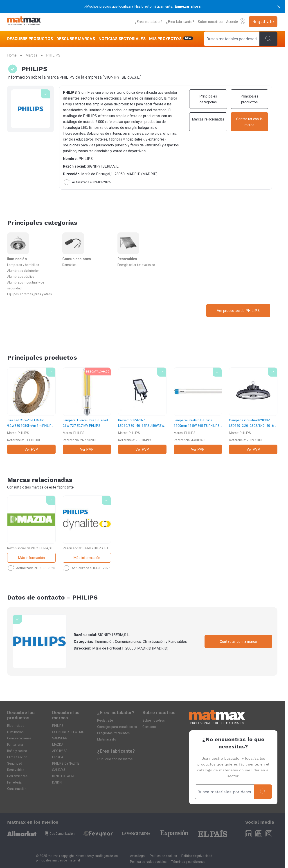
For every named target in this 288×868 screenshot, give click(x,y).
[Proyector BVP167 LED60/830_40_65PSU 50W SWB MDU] (142, 411)
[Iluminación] (32, 247)
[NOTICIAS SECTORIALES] (122, 39)
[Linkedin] (249, 834)
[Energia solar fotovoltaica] (142, 265)
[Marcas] (31, 55)
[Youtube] (259, 834)
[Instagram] (269, 834)
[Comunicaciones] (87, 247)
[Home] (24, 22)
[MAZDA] (31, 534)
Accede (236, 21)
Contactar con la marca (238, 641)
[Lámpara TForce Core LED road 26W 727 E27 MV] (87, 411)
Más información (31, 558)
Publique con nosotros (115, 759)
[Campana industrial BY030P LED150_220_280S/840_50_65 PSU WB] (253, 411)
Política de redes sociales (148, 862)
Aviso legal (138, 856)
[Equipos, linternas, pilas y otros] (32, 294)
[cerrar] (279, 6)
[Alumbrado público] (32, 276)
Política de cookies (163, 856)
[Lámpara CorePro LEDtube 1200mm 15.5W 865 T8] (198, 411)
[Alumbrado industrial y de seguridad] (32, 285)
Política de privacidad (197, 856)
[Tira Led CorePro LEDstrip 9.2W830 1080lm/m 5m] (31, 411)
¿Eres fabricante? (180, 22)
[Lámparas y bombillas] (32, 265)
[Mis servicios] (171, 39)
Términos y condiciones (188, 862)
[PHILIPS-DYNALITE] (87, 534)
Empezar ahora (188, 6)
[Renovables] (142, 247)
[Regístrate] (263, 22)
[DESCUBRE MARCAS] (76, 39)
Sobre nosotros (210, 22)
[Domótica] (87, 265)
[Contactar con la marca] (249, 122)
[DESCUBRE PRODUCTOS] (31, 39)
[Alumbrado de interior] (32, 270)
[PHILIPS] (40, 641)
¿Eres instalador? (149, 22)
